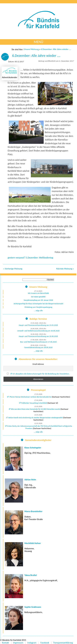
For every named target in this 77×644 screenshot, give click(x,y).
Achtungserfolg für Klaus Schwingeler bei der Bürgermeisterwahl (38, 304)
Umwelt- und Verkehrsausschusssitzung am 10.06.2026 (38, 331)
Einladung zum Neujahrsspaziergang (38, 307)
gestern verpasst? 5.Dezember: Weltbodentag (30, 258)
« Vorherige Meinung (13, 269)
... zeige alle (38, 311)
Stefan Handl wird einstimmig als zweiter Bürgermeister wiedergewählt (35, 418)
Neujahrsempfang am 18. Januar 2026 (38, 300)
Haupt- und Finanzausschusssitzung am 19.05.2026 (38, 325)
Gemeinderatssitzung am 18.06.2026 (38, 347)
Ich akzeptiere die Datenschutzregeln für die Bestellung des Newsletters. (41, 374)
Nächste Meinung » (65, 269)
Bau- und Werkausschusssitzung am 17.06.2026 (38, 342)
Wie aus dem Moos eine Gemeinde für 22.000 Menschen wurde (35, 409)
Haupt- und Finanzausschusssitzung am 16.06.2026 (38, 336)
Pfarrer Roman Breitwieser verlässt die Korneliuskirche (30, 397)
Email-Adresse (38, 364)
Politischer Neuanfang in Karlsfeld (34, 403)
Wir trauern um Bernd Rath (38, 293)
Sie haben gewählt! (38, 297)
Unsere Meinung (31, 49)
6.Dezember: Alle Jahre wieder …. (56, 49)
